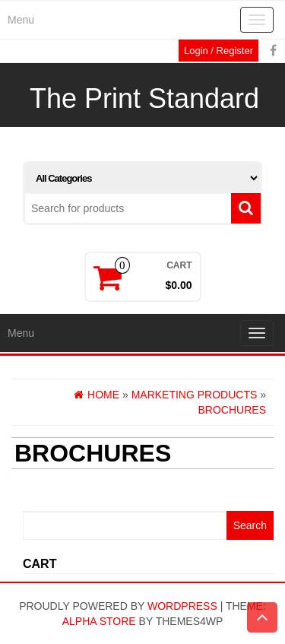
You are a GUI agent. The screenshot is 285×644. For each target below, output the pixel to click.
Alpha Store (99, 621)
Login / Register (218, 51)
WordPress (182, 606)
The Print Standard (144, 98)
